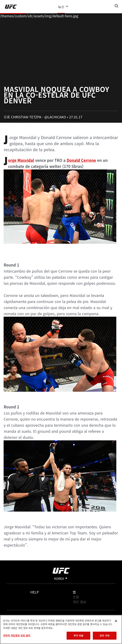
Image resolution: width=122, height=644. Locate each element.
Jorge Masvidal (21, 160)
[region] (61, 629)
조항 (76, 597)
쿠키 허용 (78, 636)
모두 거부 (105, 636)
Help (35, 592)
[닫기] (116, 621)
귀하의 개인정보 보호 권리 (17, 635)
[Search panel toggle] (116, 6)
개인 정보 (79, 602)
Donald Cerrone (81, 160)
